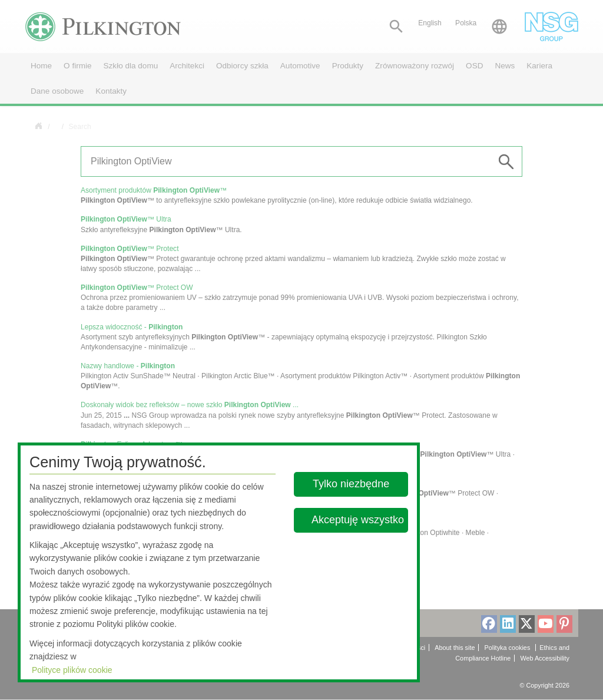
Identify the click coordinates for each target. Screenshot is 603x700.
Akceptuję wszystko (358, 520)
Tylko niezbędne (352, 484)
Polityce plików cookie (72, 670)
